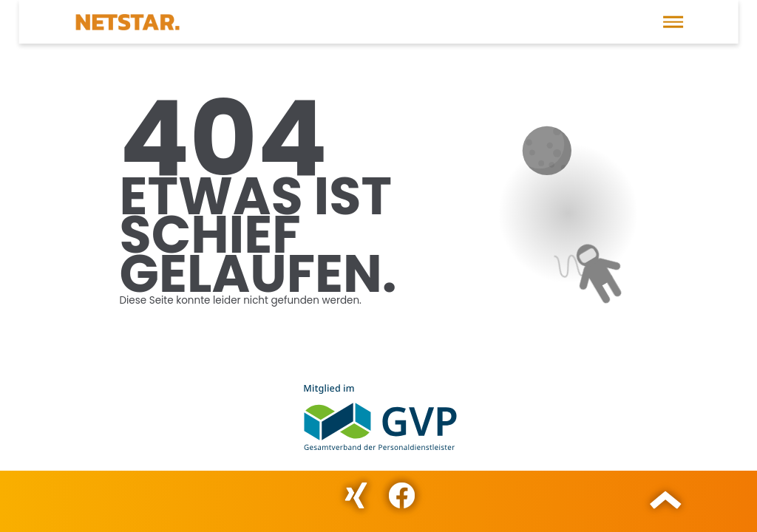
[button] (673, 22)
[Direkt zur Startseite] (128, 22)
